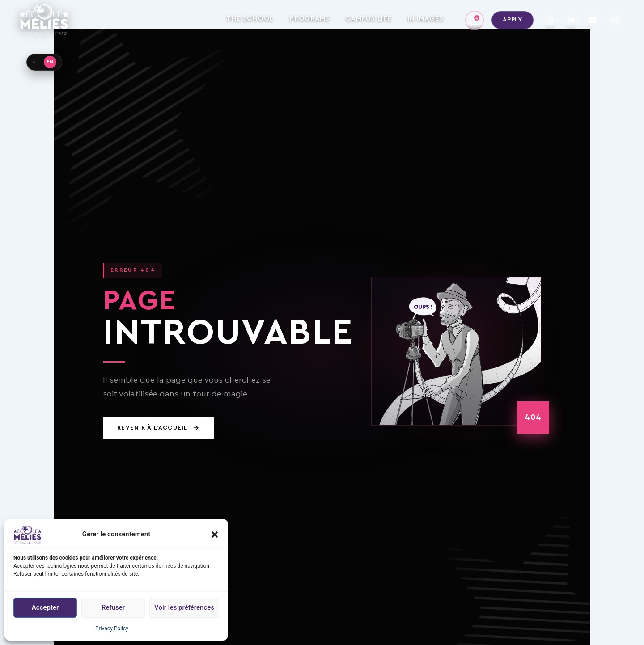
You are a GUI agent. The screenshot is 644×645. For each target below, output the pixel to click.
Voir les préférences (184, 607)
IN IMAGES (426, 19)
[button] (215, 535)
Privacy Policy (112, 628)
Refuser (113, 607)
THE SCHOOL (250, 19)
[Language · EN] (44, 62)
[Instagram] (550, 20)
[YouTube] (593, 20)
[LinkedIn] (571, 20)
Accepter (45, 607)
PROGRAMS (310, 19)
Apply (512, 20)
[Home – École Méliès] (44, 20)
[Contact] (615, 20)
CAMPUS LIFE (368, 19)
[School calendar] (475, 20)
